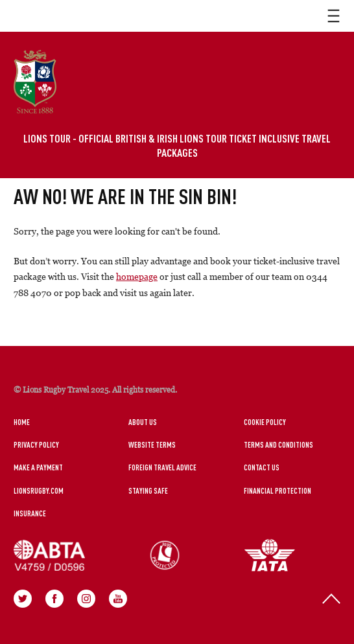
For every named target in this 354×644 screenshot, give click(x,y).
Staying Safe (148, 490)
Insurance (30, 513)
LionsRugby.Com (39, 490)
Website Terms (152, 444)
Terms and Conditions (278, 444)
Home (22, 422)
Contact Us (262, 467)
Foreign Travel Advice (162, 467)
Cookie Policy (265, 422)
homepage (137, 276)
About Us (143, 422)
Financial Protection (277, 490)
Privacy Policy (36, 444)
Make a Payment (38, 467)
